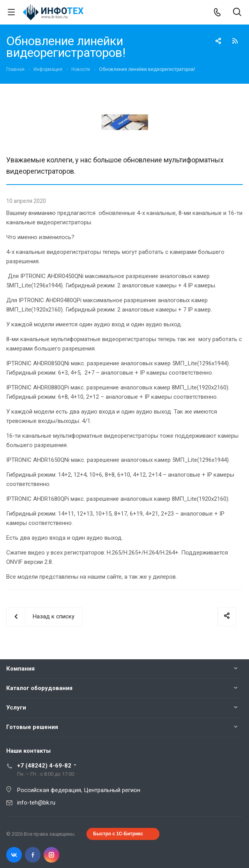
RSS (235, 41)
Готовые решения (32, 727)
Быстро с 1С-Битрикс (118, 834)
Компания (20, 669)
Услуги (16, 708)
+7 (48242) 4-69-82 (44, 766)
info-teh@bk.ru (36, 803)
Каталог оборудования (39, 688)
